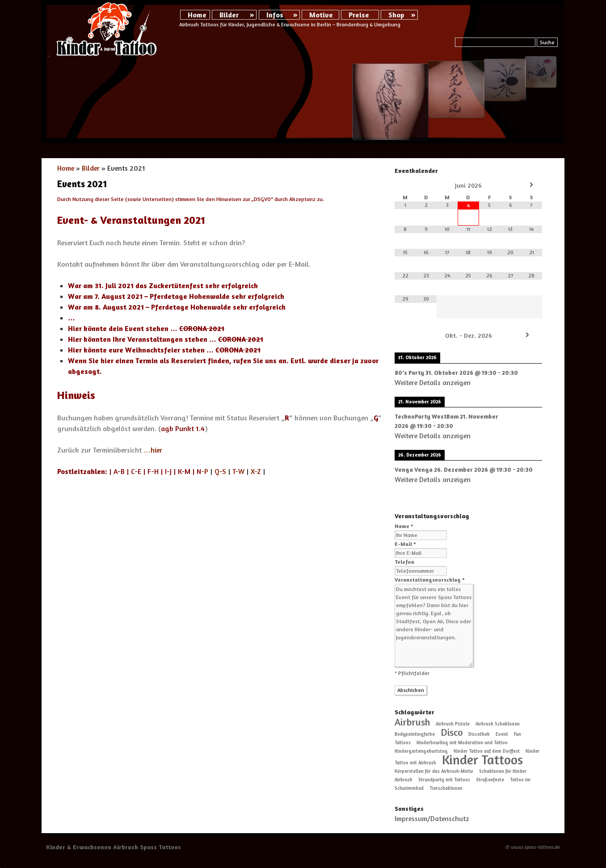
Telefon (404, 562)
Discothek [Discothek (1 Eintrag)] (479, 734)
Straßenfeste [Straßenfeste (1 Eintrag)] (490, 780)
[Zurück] (409, 335)
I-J (168, 471)
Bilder (229, 15)
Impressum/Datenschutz (432, 818)
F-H (153, 471)
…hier (153, 450)
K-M (184, 471)
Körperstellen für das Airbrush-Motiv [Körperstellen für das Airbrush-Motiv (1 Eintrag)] (434, 771)
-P (202, 471)
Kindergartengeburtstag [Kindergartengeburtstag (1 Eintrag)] (421, 751)
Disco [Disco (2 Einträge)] (452, 732)
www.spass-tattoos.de (535, 847)
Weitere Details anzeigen (433, 382)
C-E (136, 471)
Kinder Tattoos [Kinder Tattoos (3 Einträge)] (482, 759)
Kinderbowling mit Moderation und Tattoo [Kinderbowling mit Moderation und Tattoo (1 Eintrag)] (462, 743)
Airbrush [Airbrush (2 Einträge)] (412, 722)
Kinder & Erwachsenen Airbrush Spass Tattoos (114, 847)
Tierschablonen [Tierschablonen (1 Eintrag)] (446, 788)
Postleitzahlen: (82, 471)
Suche (547, 42)
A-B (119, 471)
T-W (238, 471)
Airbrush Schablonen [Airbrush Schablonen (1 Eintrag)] (498, 724)
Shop (396, 15)
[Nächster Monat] (532, 185)
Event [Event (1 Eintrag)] (502, 734)
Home (197, 15)
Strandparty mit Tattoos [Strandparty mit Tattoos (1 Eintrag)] (444, 780)
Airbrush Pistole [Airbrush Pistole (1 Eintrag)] (453, 724)
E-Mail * (405, 544)
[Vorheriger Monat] (405, 185)
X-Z (256, 471)
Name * (404, 526)
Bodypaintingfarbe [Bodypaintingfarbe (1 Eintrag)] (415, 734)
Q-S (220, 471)
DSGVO (262, 199)
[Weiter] (527, 335)
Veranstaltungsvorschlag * (430, 580)
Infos (275, 15)
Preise (359, 15)
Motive (321, 15)
